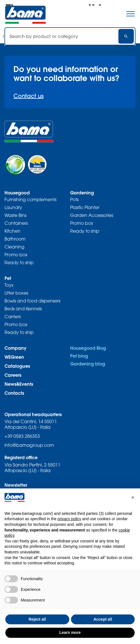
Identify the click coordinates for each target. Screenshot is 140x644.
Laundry (13, 207)
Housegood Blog (88, 348)
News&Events (19, 384)
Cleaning (14, 247)
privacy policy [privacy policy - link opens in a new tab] (69, 519)
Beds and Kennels (23, 309)
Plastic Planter (85, 207)
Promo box (16, 255)
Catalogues (17, 366)
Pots (74, 199)
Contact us (28, 96)
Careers (13, 375)
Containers (16, 223)
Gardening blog (88, 364)
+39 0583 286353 (22, 436)
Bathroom (15, 239)
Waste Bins (15, 215)
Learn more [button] (70, 632)
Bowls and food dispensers (32, 301)
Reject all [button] (37, 619)
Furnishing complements (30, 199)
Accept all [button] (103, 619)
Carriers (13, 317)
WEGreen (14, 357)
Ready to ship (19, 262)
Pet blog (79, 356)
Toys (9, 285)
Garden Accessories (92, 215)
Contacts (14, 393)
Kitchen (12, 231)
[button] (133, 497)
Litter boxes (16, 293)
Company (15, 348)
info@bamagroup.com (29, 445)
